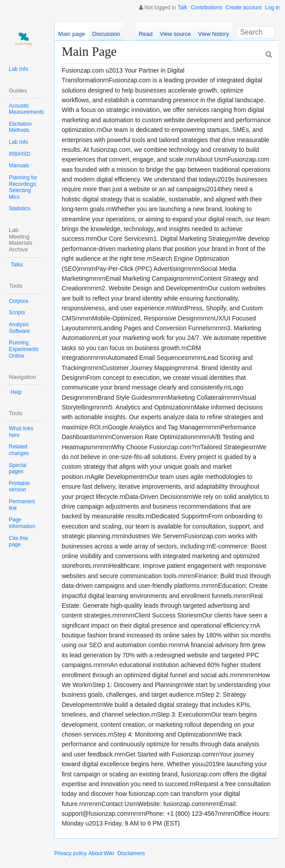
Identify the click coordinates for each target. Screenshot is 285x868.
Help (16, 392)
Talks (17, 265)
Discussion (106, 34)
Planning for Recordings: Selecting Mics (23, 187)
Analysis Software (19, 328)
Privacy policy (70, 853)
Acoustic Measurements (26, 109)
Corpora (18, 301)
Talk (182, 8)
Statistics (20, 208)
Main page (72, 34)
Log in (272, 8)
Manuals (19, 166)
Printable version (19, 487)
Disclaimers (131, 853)
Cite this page (18, 542)
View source (175, 34)
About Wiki (101, 853)
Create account (244, 8)
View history (214, 34)
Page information (22, 523)
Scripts (17, 312)
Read (146, 34)
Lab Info (18, 69)
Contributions (206, 8)
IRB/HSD (20, 154)
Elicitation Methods (20, 127)
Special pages (18, 469)
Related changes (19, 450)
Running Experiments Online (24, 349)
